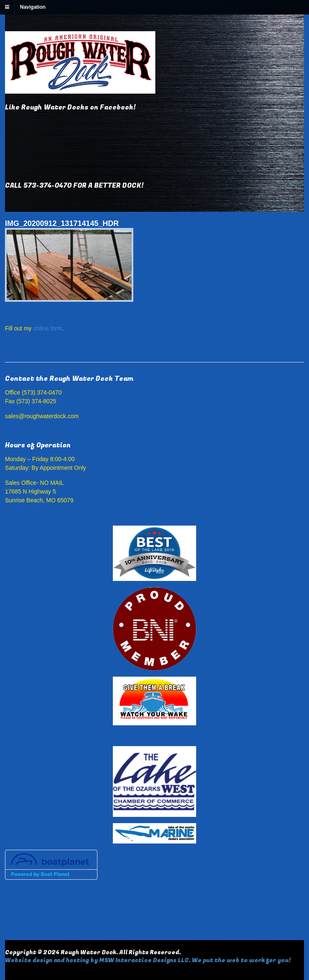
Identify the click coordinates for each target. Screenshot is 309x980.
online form (48, 328)
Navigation (33, 7)
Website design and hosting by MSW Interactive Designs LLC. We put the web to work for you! (148, 960)
